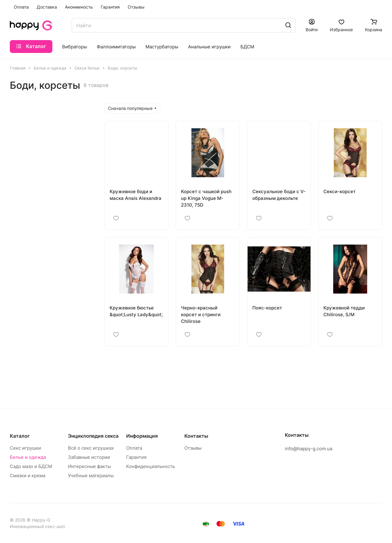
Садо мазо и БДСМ (31, 466)
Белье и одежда (28, 457)
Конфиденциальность (151, 466)
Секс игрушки (25, 448)
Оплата (134, 448)
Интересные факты (89, 466)
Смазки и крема (28, 476)
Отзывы (193, 448)
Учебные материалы (91, 476)
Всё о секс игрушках (91, 448)
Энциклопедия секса (93, 436)
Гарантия (136, 457)
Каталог (20, 436)
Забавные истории (89, 457)
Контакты (196, 436)
